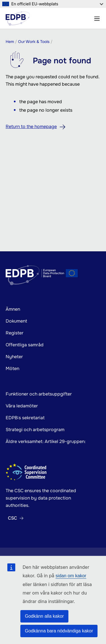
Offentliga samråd (25, 345)
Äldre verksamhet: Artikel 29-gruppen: (46, 441)
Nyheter (14, 357)
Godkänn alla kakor (44, 616)
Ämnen (13, 309)
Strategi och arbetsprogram (35, 430)
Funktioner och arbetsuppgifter (39, 394)
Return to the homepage (31, 127)
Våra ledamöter (22, 406)
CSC (12, 518)
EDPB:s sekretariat (25, 418)
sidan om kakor (71, 576)
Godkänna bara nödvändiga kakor (59, 631)
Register (15, 333)
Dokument (16, 321)
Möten (12, 369)
